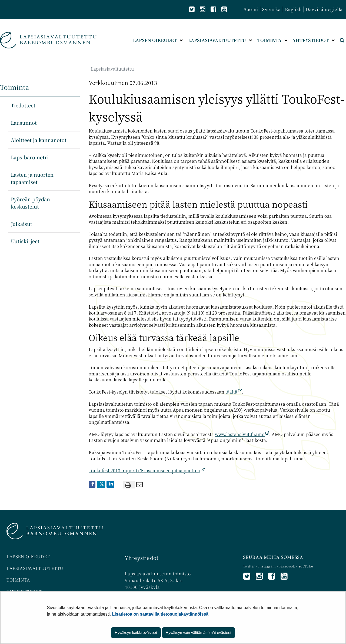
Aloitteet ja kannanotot (39, 140)
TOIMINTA (18, 580)
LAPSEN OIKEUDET (28, 557)
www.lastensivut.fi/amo (242, 434)
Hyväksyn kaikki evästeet (136, 633)
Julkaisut (21, 224)
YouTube (306, 566)
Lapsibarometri (30, 157)
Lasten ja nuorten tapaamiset (32, 178)
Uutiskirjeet (25, 241)
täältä (234, 392)
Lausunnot (24, 123)
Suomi (251, 9)
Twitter (249, 566)
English (293, 9)
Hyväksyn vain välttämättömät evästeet (199, 633)
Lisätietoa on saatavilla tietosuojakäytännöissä (160, 614)
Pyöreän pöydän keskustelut (30, 203)
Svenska (271, 9)
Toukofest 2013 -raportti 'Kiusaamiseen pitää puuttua (147, 470)
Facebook (287, 566)
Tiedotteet (23, 105)
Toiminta (15, 87)
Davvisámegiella (324, 9)
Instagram (268, 566)
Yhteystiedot (142, 558)
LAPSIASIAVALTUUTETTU (35, 568)
